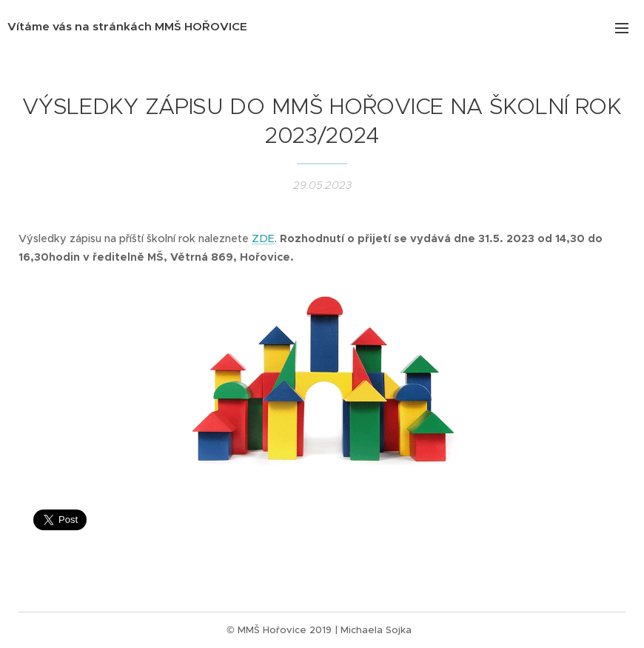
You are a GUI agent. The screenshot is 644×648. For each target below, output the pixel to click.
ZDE (263, 238)
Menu (622, 28)
